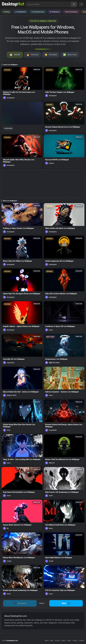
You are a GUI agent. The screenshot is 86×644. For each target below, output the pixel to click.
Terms (69, 641)
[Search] (74, 4)
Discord (57, 641)
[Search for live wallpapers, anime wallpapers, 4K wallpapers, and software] (48, 4)
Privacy (75, 641)
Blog (52, 641)
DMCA (63, 641)
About (47, 641)
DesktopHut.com (12, 641)
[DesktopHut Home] (13, 4)
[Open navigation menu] (81, 4)
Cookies (82, 641)
